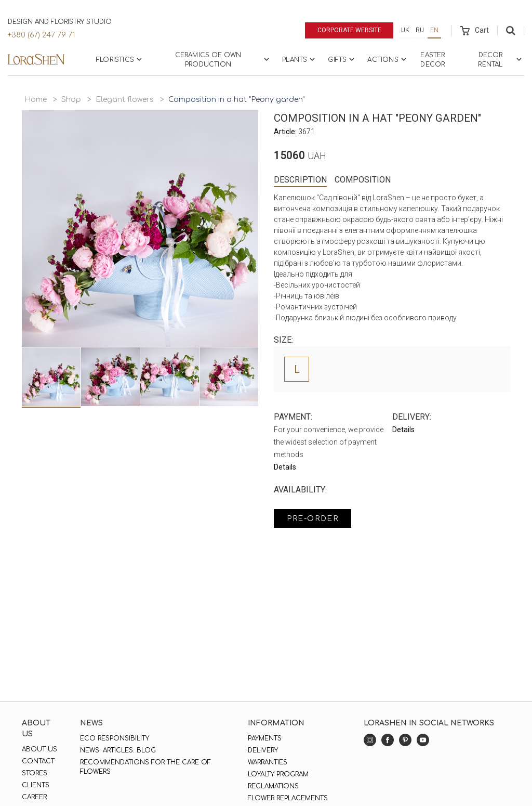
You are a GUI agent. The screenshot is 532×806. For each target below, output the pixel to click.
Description (300, 180)
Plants (300, 59)
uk (405, 30)
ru (420, 30)
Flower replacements (288, 798)
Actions (388, 59)
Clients (36, 785)
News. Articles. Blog (118, 750)
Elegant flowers (125, 100)
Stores (35, 773)
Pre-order (312, 519)
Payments (265, 738)
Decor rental (501, 60)
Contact (38, 761)
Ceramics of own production (223, 60)
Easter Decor (433, 60)
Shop (71, 100)
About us (39, 749)
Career (34, 797)
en (434, 30)
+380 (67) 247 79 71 (41, 35)
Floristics (120, 59)
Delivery (263, 750)
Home (36, 100)
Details (285, 467)
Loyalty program (278, 774)
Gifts (342, 59)
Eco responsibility (115, 738)
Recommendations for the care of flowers (145, 767)
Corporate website (349, 30)
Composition (363, 180)
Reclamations (273, 786)
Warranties (268, 762)
